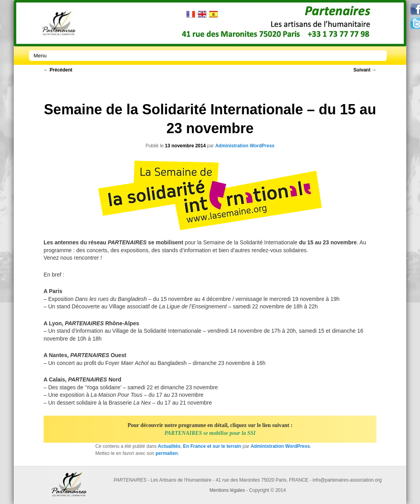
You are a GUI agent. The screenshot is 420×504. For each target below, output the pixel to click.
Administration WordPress (245, 146)
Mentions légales (227, 490)
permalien (167, 453)
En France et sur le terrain (212, 446)
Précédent (58, 70)
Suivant (365, 70)
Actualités (169, 446)
